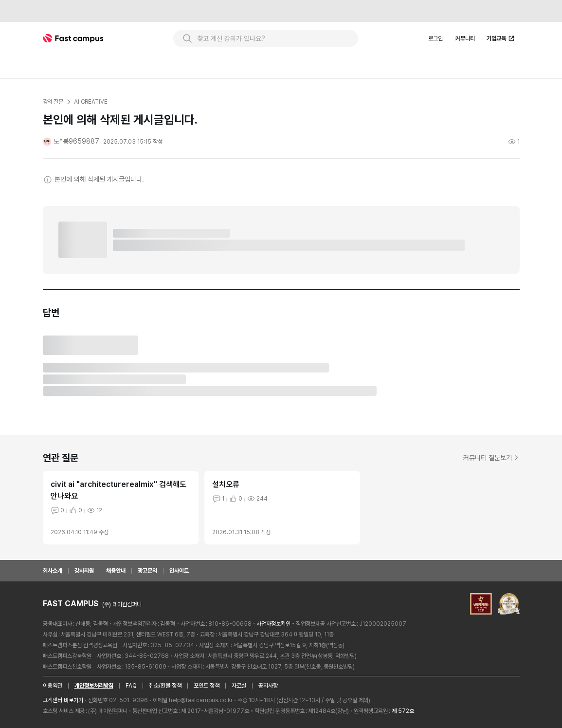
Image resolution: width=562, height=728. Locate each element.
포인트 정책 (207, 686)
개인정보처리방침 (94, 686)
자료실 (239, 686)
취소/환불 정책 (165, 686)
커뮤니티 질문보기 (491, 458)
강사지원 (84, 571)
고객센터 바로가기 (63, 700)
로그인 (435, 38)
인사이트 (179, 571)
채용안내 (116, 571)
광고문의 (147, 571)
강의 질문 (53, 102)
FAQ (131, 686)
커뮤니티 (465, 38)
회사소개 (53, 571)
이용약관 (53, 686)
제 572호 (403, 711)
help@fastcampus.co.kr (201, 700)
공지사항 (268, 686)
